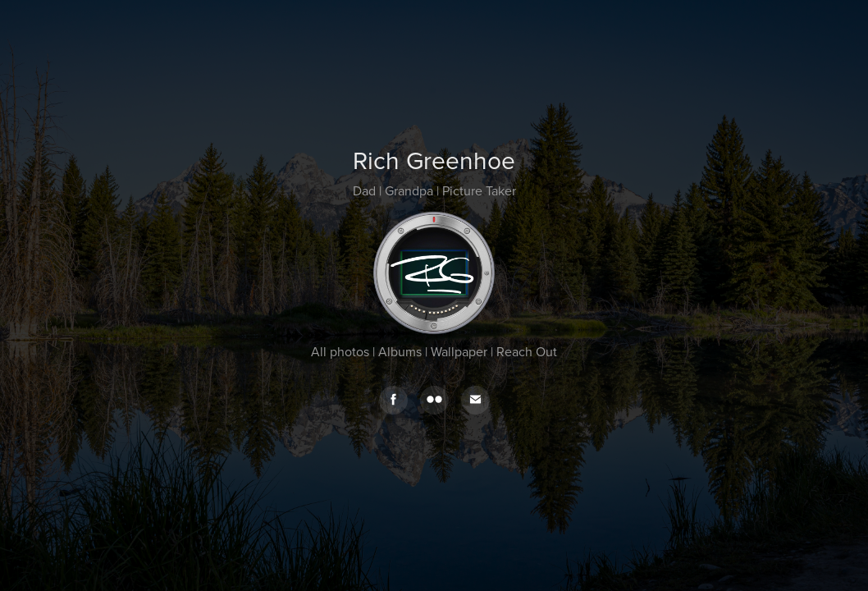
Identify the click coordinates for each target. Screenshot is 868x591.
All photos (340, 351)
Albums (400, 351)
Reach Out (527, 351)
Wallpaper (459, 351)
